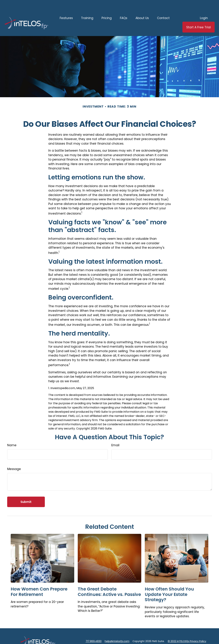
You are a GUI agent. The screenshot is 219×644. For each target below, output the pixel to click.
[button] (66, 7)
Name (12, 435)
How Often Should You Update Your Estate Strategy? (169, 584)
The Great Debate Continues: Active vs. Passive (109, 581)
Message (14, 458)
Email (115, 435)
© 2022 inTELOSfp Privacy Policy (187, 631)
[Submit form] (26, 491)
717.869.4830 (94, 631)
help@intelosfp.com (117, 631)
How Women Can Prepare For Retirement (39, 581)
